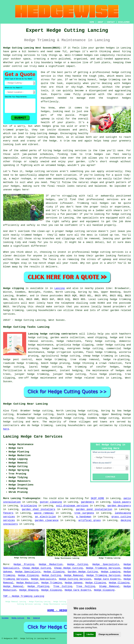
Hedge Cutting (78, 564)
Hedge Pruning (24, 564)
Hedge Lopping (111, 572)
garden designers (119, 506)
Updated (36, 618)
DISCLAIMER (124, 22)
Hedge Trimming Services (103, 568)
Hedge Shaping (29, 590)
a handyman (84, 517)
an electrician (46, 517)
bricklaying (29, 506)
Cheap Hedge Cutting (37, 568)
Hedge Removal (74, 575)
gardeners (88, 502)
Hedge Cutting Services (75, 579)
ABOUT (100, 22)
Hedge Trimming (52, 583)
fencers (8, 513)
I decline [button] (90, 634)
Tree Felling (86, 586)
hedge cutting (13, 422)
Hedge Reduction (51, 564)
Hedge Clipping (54, 572)
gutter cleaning (51, 502)
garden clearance (47, 520)
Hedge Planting (38, 586)
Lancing (60, 288)
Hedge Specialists (106, 564)
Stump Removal (109, 586)
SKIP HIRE (97, 498)
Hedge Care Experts (107, 579)
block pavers (122, 502)
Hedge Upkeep (74, 583)
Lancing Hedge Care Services (33, 437)
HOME (92, 22)
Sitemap (5, 618)
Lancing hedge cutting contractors (53, 334)
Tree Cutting (63, 586)
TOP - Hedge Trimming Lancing (24, 596)
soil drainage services (72, 506)
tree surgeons (84, 513)
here (6, 429)
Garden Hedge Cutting (83, 572)
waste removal (44, 513)
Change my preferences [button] (109, 634)
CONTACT (111, 22)
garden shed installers (39, 509)
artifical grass (90, 520)
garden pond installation (94, 509)
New (29, 618)
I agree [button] (79, 634)
